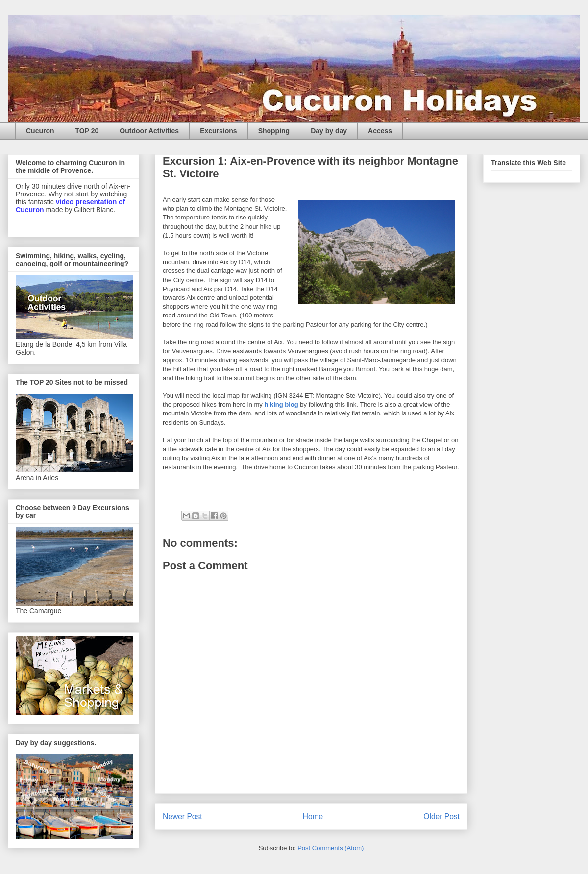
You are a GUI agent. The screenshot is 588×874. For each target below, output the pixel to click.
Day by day (329, 131)
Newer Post (183, 816)
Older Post (441, 816)
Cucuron (40, 131)
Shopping (274, 131)
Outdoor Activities (149, 131)
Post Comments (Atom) (331, 848)
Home (313, 816)
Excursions (218, 131)
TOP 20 (87, 131)
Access (380, 131)
